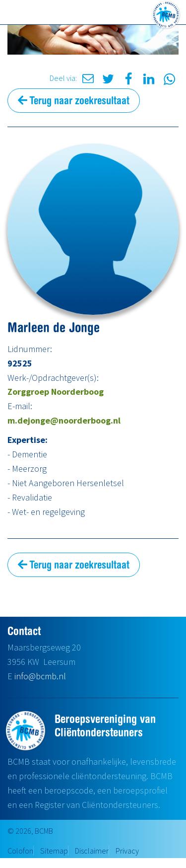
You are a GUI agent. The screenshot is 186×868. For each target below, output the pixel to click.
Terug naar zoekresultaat (74, 100)
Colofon (20, 851)
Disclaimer (92, 851)
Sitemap (54, 851)
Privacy (127, 851)
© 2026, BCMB (30, 831)
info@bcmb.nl (40, 676)
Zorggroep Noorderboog (56, 392)
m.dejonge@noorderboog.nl (64, 420)
